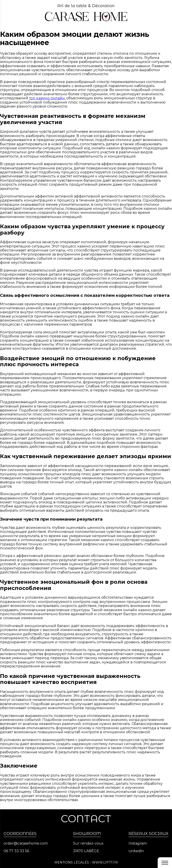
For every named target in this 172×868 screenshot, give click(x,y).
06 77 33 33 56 (16, 851)
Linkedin (136, 851)
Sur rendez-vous (88, 843)
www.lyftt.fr (105, 862)
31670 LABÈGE (86, 851)
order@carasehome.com (26, 843)
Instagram (138, 843)
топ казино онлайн (47, 98)
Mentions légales (72, 862)
